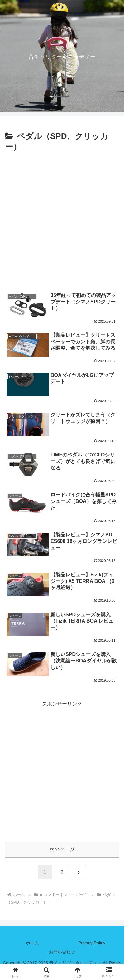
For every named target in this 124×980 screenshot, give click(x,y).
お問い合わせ (62, 952)
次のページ (62, 849)
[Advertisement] (62, 219)
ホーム (32, 943)
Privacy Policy (92, 943)
